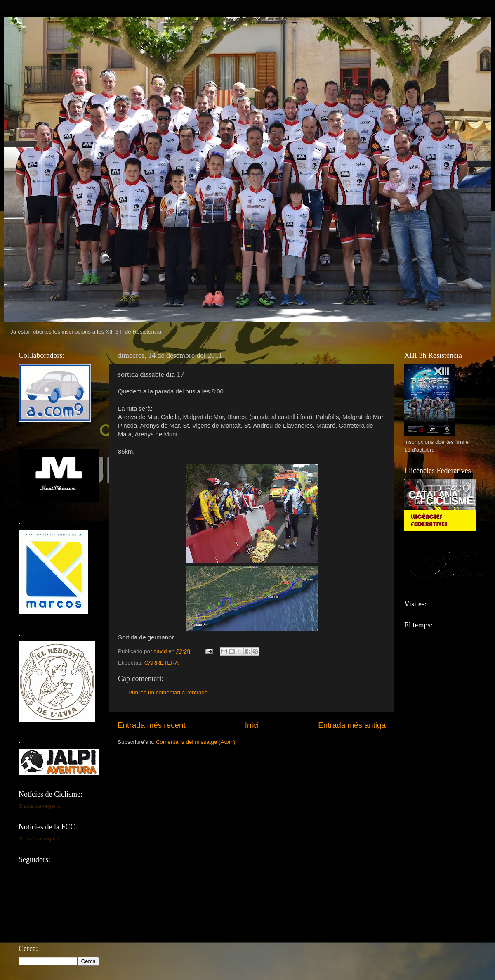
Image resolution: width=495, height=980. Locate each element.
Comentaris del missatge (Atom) (196, 742)
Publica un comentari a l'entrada (168, 692)
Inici (252, 725)
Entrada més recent (152, 725)
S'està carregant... (41, 806)
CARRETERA (161, 663)
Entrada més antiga (352, 725)
